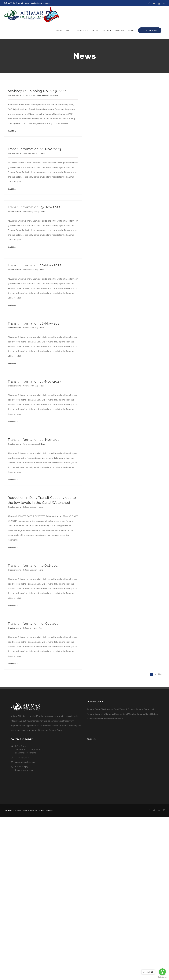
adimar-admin (16, 95)
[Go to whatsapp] (162, 972)
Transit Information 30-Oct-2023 (34, 624)
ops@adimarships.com (40, 3)
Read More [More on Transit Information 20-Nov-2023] (12, 189)
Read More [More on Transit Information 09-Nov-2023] (12, 305)
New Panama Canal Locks (143, 709)
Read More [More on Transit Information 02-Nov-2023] (12, 480)
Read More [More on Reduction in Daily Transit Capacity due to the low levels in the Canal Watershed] (12, 547)
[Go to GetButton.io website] (162, 977)
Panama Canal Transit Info (118, 709)
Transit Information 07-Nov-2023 (34, 381)
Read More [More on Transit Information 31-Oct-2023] (12, 606)
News (39, 95)
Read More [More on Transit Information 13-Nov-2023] (12, 247)
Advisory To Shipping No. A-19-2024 (37, 91)
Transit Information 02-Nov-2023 (35, 440)
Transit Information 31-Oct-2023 (34, 565)
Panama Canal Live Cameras (100, 714)
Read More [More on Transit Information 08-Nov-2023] (12, 363)
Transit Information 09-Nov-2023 (35, 265)
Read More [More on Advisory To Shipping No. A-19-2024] (12, 131)
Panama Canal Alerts (50, 95)
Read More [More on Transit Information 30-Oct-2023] (12, 664)
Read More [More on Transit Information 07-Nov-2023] (12, 422)
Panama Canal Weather (125, 714)
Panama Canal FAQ (96, 709)
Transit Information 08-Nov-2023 (35, 323)
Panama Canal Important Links (109, 719)
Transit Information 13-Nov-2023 (34, 207)
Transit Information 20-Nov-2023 (35, 149)
